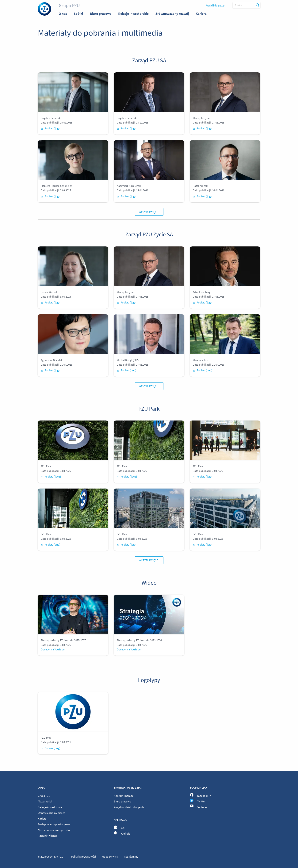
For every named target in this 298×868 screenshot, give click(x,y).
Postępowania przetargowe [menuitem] (54, 824)
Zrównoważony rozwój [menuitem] (172, 14)
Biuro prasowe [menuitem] (101, 14)
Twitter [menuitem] (198, 801)
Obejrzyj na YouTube (53, 649)
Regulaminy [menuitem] (131, 857)
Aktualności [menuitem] (45, 801)
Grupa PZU (69, 5)
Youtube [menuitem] (198, 807)
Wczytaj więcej (149, 212)
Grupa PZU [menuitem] (44, 796)
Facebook (200, 795)
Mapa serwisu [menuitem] (110, 857)
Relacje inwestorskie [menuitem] (133, 14)
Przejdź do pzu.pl (215, 5)
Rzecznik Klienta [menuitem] (48, 836)
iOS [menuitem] (120, 828)
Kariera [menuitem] (201, 14)
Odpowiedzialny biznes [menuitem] (51, 813)
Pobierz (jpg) (50, 128)
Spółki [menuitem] (78, 14)
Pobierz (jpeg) (51, 476)
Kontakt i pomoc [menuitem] (124, 796)
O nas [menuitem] (63, 14)
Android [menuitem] (122, 834)
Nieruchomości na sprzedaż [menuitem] (54, 830)
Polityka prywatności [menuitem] (84, 857)
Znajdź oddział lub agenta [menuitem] (129, 807)
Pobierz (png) (126, 370)
